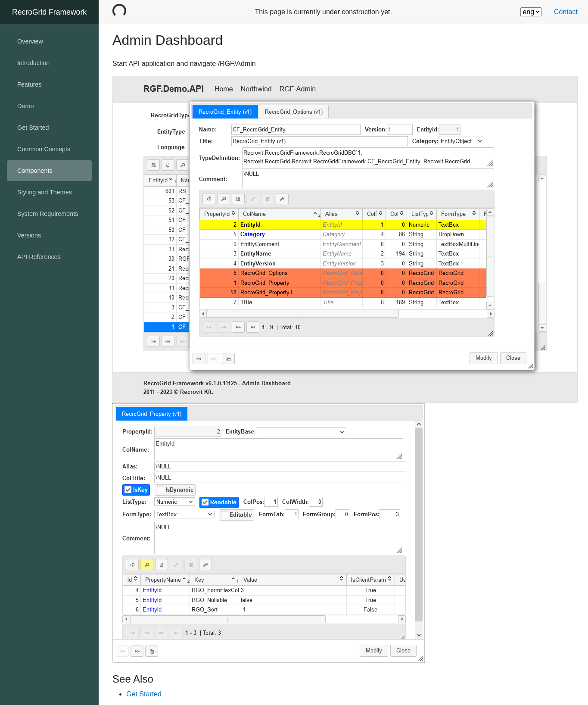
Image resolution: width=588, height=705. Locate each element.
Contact (566, 12)
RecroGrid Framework (49, 12)
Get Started (144, 694)
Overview (30, 41)
